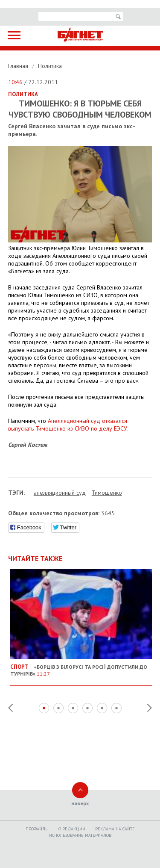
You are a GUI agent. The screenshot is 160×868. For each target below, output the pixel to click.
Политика (50, 66)
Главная (19, 66)
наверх (80, 803)
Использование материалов (80, 835)
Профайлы (37, 829)
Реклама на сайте (115, 829)
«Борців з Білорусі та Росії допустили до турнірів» (81, 667)
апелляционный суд (60, 493)
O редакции (72, 829)
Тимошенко (107, 493)
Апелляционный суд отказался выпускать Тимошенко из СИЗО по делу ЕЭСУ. (68, 425)
